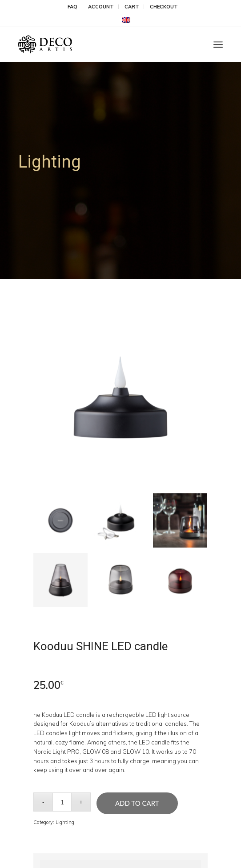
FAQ (72, 7)
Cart (132, 7)
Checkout (164, 7)
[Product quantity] (62, 802)
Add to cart (137, 803)
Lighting (65, 822)
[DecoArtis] (100, 44)
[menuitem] (73, 7)
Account (101, 7)
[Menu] (218, 44)
